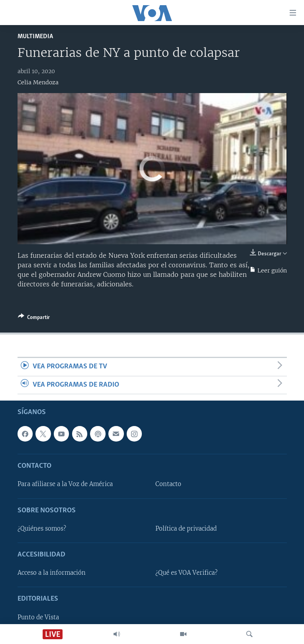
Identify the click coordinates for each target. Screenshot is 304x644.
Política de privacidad (186, 529)
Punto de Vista (38, 617)
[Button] (34, 319)
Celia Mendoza (38, 82)
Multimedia (35, 36)
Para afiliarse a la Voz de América (65, 484)
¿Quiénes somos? (42, 529)
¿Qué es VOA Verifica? (186, 573)
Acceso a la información (52, 573)
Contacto (168, 484)
